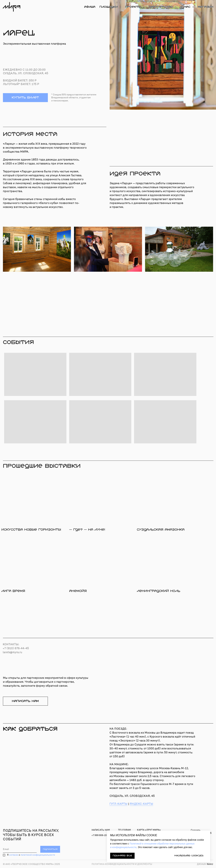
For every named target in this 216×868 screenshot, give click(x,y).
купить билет (25, 98)
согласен (14, 855)
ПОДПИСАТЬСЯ (50, 849)
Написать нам (101, 830)
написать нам (25, 701)
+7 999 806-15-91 (101, 835)
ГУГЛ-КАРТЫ (118, 804)
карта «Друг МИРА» (149, 830)
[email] (20, 849)
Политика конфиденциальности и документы (122, 864)
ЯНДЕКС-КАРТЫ (141, 804)
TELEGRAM (124, 830)
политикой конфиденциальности (38, 855)
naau (205, 864)
